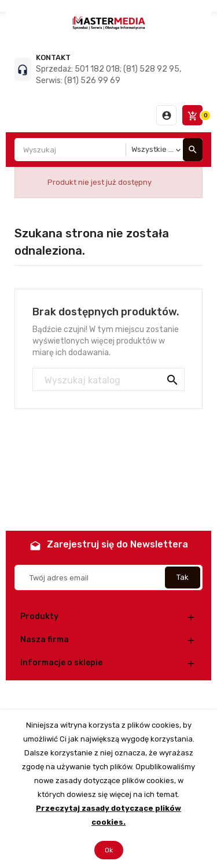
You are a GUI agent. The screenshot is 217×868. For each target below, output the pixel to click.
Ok (109, 850)
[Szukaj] (108, 380)
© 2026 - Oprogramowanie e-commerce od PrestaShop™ (108, 695)
